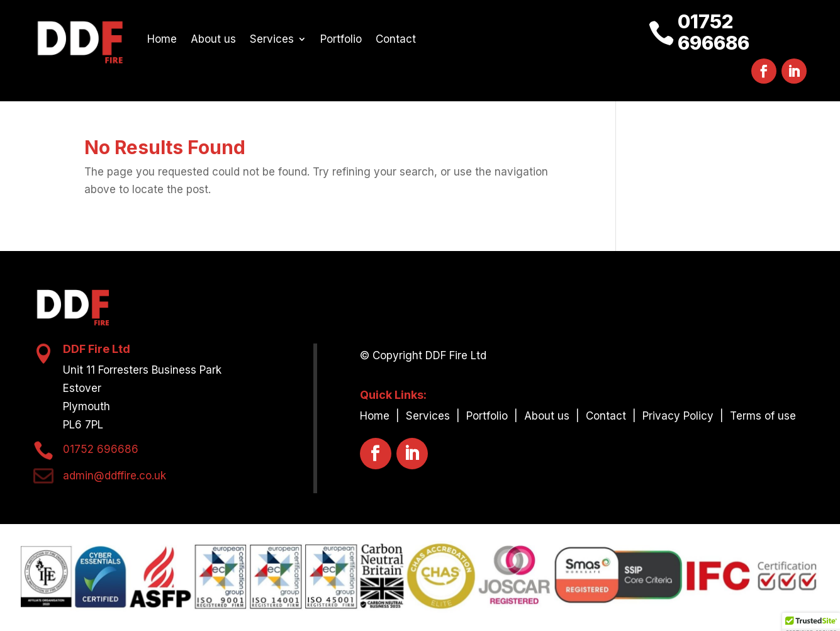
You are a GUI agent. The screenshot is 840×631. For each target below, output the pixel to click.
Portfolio (341, 39)
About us (213, 39)
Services (272, 39)
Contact (396, 39)
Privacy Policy (680, 416)
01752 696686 (714, 32)
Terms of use (763, 416)
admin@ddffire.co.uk (115, 476)
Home (162, 39)
